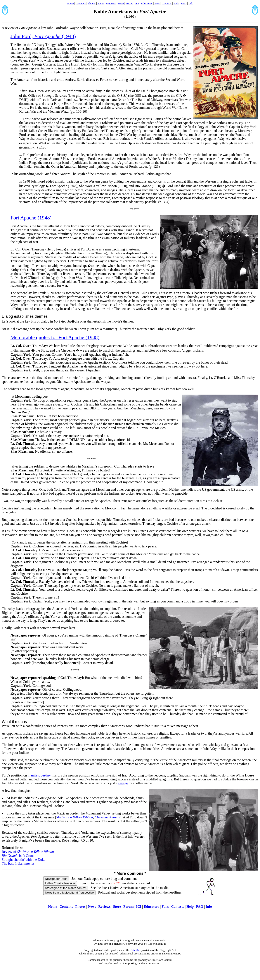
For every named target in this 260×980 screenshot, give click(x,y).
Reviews (111, 3)
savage (123, 783)
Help (176, 3)
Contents (81, 3)
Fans (157, 3)
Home (70, 3)
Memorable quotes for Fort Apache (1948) (55, 337)
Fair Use (135, 950)
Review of (28, 852)
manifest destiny (39, 775)
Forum (129, 3)
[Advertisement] (130, 926)
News (101, 3)
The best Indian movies (18, 864)
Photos (92, 3)
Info (191, 3)
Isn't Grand (18, 856)
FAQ (184, 3)
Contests (167, 3)
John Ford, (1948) (43, 36)
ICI (137, 3)
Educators (147, 3)
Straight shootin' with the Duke (23, 860)
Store (121, 3)
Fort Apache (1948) (31, 218)
